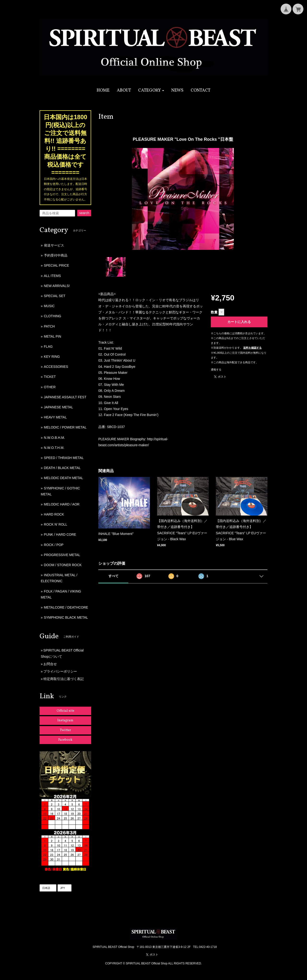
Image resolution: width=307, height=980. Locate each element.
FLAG (48, 346)
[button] (151, 91)
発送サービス (54, 245)
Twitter (65, 730)
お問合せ (50, 664)
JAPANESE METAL (59, 407)
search (84, 213)
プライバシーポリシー (60, 671)
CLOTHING (53, 316)
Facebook (65, 740)
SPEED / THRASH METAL (64, 458)
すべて (113, 576)
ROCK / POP (54, 545)
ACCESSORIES (56, 367)
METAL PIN (53, 336)
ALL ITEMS (52, 276)
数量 (214, 312)
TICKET (50, 377)
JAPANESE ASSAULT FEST (65, 397)
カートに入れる (239, 322)
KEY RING (52, 357)
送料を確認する (252, 348)
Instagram (65, 720)
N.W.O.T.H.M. (54, 448)
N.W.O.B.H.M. (54, 438)
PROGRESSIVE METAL (62, 555)
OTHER (50, 387)
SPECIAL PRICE (56, 265)
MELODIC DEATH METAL (64, 478)
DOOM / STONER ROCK (63, 565)
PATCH (49, 326)
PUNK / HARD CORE (60, 534)
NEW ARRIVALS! (57, 286)
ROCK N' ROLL (56, 524)
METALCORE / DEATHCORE (66, 607)
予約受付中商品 (56, 255)
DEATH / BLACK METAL (62, 468)
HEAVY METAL (55, 417)
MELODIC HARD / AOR (62, 504)
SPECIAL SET (55, 296)
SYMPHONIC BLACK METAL (66, 617)
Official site (65, 711)
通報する (216, 370)
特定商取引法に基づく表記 (64, 679)
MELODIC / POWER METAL (65, 427)
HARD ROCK (54, 514)
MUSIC (49, 306)
